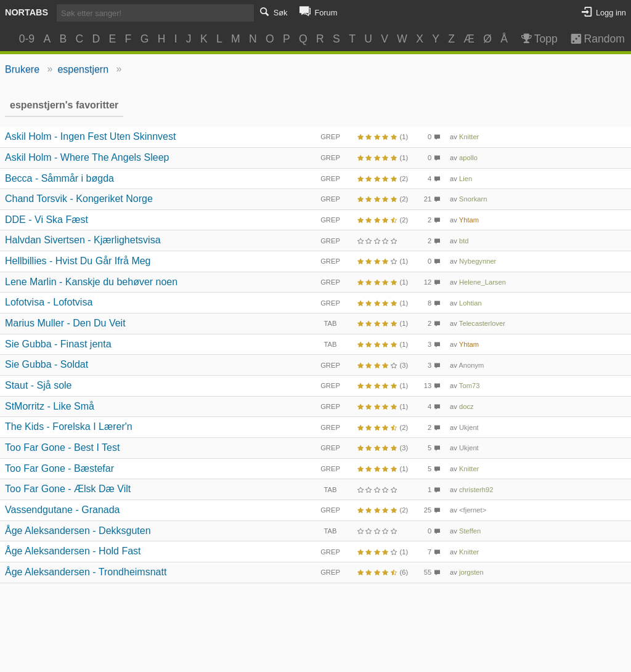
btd (464, 241)
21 (428, 199)
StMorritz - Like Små (50, 406)
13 (428, 386)
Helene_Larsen (482, 282)
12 (428, 282)
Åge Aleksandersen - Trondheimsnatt (86, 572)
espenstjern (83, 69)
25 (428, 510)
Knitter (469, 137)
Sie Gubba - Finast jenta (58, 344)
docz (466, 407)
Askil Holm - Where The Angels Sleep (87, 157)
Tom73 (470, 386)
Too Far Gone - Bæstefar (59, 468)
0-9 (27, 39)
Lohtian (470, 303)
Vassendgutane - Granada (63, 510)
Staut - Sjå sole (39, 385)
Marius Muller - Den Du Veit (65, 323)
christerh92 (476, 490)
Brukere (22, 69)
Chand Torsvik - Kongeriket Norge (79, 199)
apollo (468, 158)
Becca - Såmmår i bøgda (59, 178)
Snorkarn (473, 199)
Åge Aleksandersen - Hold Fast (73, 551)
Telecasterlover (482, 323)
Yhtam (469, 220)
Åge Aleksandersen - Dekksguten (78, 531)
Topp (538, 39)
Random (592, 39)
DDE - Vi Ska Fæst (47, 220)
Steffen (470, 531)
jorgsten (471, 572)
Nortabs (26, 12)
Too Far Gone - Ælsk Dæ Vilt (68, 489)
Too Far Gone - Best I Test (62, 447)
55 (428, 572)
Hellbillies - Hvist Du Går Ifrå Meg (78, 261)
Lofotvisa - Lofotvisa (49, 302)
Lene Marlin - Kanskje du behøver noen (91, 282)
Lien (466, 179)
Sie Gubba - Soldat (47, 364)
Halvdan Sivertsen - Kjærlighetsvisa (83, 240)
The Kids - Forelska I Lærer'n (69, 427)
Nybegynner (478, 261)
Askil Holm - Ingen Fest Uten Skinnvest (90, 136)
